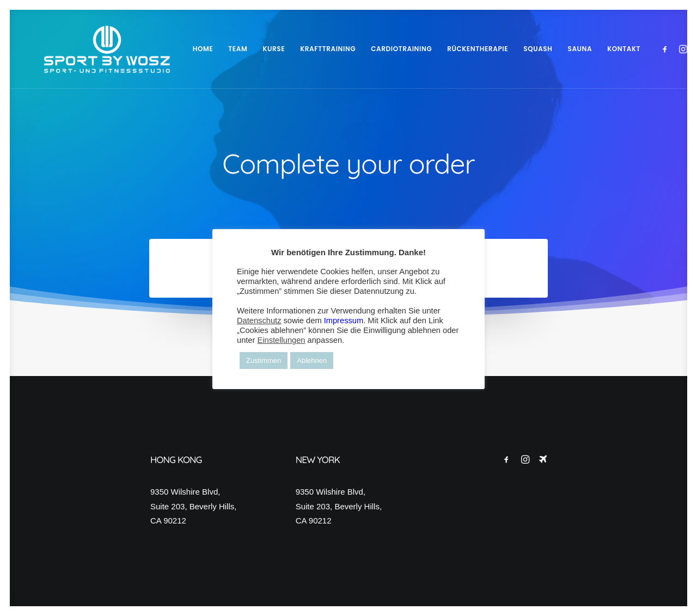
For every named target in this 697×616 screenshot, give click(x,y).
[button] (636, 49)
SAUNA (550, 49)
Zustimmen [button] (264, 361)
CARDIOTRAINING (371, 49)
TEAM (207, 49)
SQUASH (507, 49)
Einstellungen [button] (281, 340)
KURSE (243, 49)
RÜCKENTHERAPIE (447, 49)
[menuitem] (173, 49)
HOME (173, 49)
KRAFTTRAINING (297, 49)
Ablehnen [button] (312, 361)
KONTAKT (593, 49)
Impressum (344, 321)
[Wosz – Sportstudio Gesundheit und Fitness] (91, 49)
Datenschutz (259, 321)
